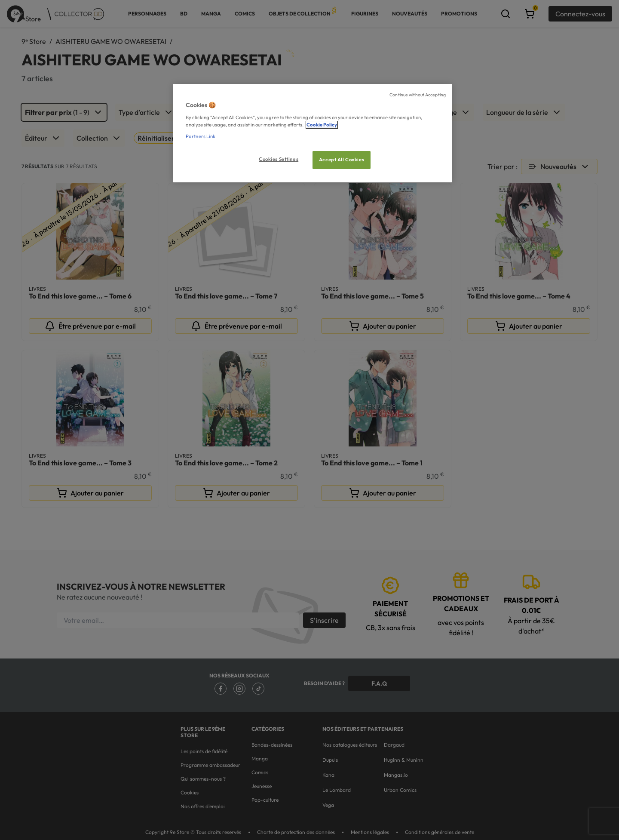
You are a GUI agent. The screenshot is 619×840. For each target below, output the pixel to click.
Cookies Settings (279, 159)
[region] (313, 133)
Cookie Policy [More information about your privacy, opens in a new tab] (322, 125)
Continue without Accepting (418, 95)
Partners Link (201, 136)
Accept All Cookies (342, 160)
